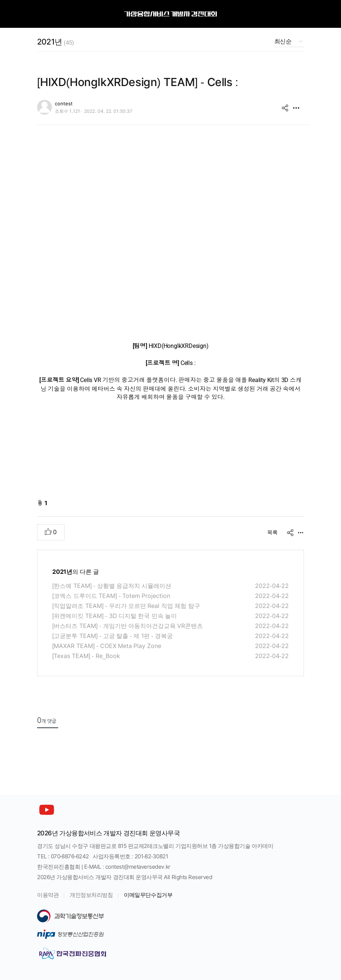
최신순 (283, 41)
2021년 (55, 42)
